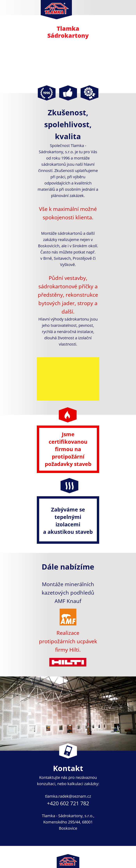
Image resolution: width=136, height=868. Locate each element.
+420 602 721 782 (68, 803)
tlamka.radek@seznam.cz (68, 796)
